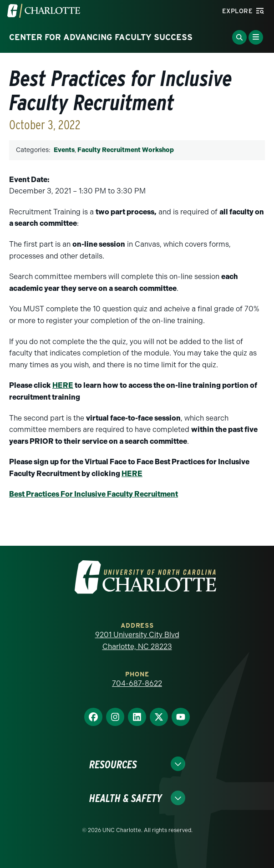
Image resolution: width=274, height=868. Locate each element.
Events (64, 150)
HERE (63, 385)
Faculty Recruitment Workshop (126, 150)
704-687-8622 (137, 683)
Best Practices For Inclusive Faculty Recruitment (94, 494)
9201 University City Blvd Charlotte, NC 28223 (137, 641)
